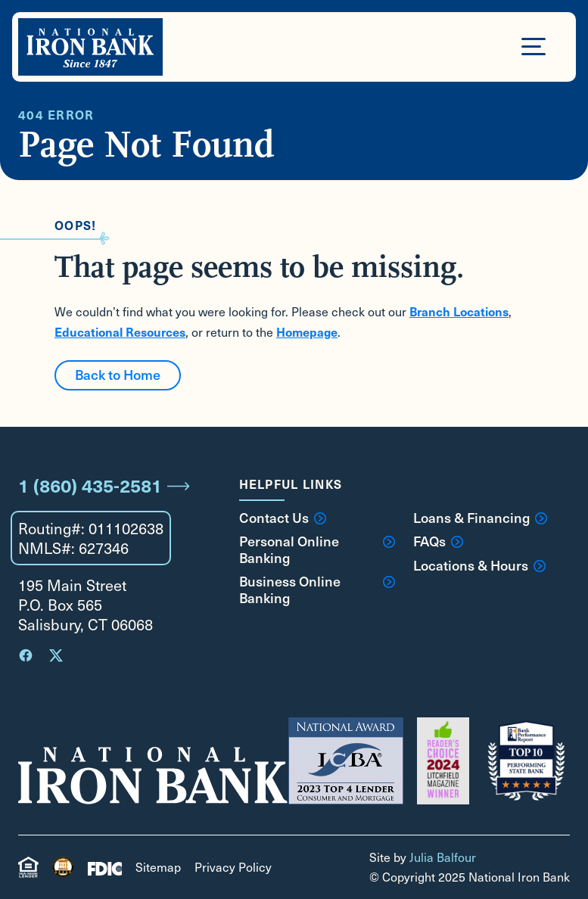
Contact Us (283, 518)
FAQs (438, 541)
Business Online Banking (317, 589)
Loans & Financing (480, 518)
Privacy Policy (233, 867)
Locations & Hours (479, 565)
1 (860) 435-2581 (104, 485)
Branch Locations (459, 311)
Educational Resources (120, 331)
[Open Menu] (534, 45)
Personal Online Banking (317, 549)
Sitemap (158, 867)
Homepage (307, 331)
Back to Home (118, 374)
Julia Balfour (443, 857)
